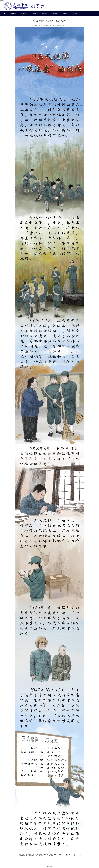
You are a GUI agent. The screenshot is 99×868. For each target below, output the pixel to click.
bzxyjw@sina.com (75, 855)
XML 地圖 (49, 866)
